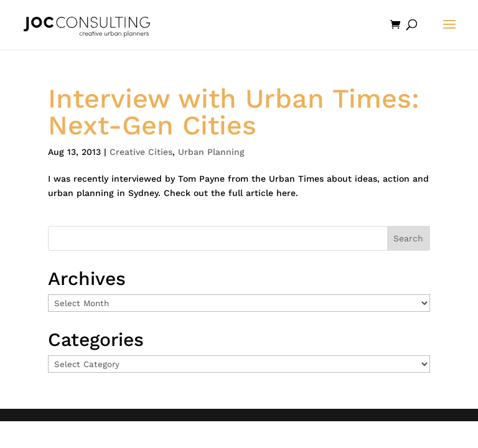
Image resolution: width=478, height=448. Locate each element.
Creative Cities (141, 152)
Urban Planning (211, 152)
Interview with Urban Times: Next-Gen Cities (234, 112)
